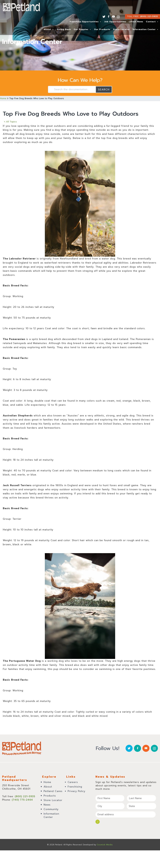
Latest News (136, 22)
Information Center (146, 29)
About (49, 29)
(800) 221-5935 (149, 16)
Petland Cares (53, 791)
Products (50, 796)
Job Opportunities (115, 22)
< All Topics (10, 122)
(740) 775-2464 (22, 800)
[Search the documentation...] (72, 89)
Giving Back (64, 29)
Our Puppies (82, 29)
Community (51, 809)
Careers (73, 782)
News (47, 805)
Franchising (75, 787)
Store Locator (121, 29)
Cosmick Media (105, 844)
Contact (152, 22)
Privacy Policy (76, 791)
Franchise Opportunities (86, 22)
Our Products (102, 29)
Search (104, 89)
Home (3, 98)
